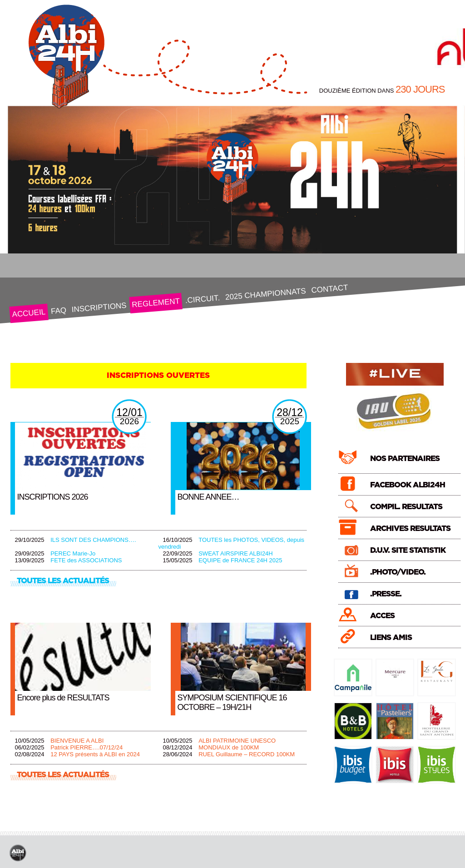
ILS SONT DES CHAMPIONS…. (93, 540)
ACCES (382, 616)
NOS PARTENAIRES (405, 459)
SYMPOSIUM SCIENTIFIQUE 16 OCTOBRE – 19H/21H (232, 702)
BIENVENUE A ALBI (77, 741)
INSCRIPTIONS (99, 308)
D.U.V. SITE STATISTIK (408, 550)
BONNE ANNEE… (208, 497)
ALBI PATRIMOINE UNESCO (237, 741)
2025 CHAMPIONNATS (265, 294)
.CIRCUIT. (203, 299)
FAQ (58, 311)
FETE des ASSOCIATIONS (86, 560)
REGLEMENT (156, 303)
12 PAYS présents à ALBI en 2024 (95, 754)
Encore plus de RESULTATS (63, 698)
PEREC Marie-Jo (73, 553)
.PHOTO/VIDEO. (398, 572)
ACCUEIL (28, 313)
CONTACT (329, 289)
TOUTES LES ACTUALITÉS (63, 581)
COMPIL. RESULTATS (406, 507)
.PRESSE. (386, 594)
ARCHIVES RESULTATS (410, 528)
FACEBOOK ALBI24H (408, 485)
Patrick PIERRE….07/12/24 (87, 747)
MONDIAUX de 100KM (229, 747)
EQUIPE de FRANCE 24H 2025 (240, 560)
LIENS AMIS (391, 637)
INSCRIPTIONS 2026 (53, 497)
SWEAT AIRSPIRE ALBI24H (236, 553)
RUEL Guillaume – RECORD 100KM (247, 754)
